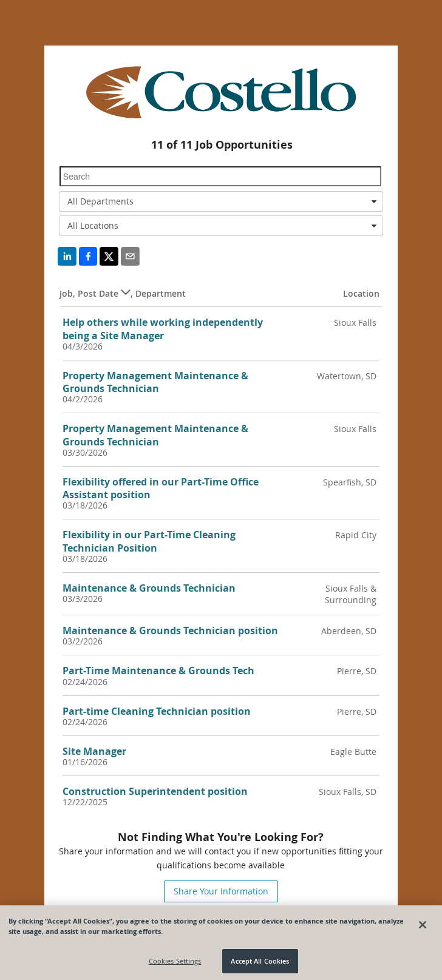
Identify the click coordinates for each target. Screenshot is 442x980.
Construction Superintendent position (155, 791)
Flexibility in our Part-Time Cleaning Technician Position (149, 541)
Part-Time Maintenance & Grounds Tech (158, 671)
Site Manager (94, 751)
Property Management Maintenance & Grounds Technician (155, 382)
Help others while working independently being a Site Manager (163, 329)
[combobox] (221, 201)
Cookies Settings (175, 965)
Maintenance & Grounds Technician (149, 588)
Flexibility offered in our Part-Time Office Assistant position (161, 488)
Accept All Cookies (260, 965)
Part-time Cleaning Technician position (157, 711)
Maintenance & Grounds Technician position (170, 630)
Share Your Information (221, 891)
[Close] (423, 928)
